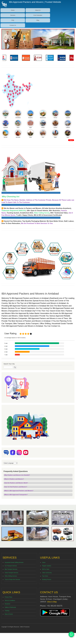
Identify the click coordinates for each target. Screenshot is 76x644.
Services (13, 15)
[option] (8, 58)
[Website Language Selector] (11, 463)
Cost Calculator (38, 15)
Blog (38, 20)
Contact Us (13, 25)
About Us (38, 10)
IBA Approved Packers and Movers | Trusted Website (35, 2)
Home (13, 10)
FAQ (13, 20)
